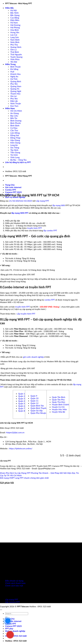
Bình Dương (16, 121)
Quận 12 (34, 403)
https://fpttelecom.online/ (21, 448)
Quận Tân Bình (59, 397)
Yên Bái (14, 62)
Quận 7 (22, 408)
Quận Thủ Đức (59, 402)
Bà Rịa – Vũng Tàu (18, 160)
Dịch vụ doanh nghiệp (15, 197)
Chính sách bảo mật (14, 586)
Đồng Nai (15, 135)
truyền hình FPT (35, 228)
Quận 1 (22, 394)
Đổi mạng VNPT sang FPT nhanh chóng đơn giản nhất (24, 478)
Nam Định (15, 40)
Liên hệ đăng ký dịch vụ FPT (18, 162)
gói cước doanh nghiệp (33, 357)
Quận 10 (34, 398)
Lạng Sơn (15, 37)
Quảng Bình (16, 81)
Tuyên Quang (16, 57)
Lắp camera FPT (12, 602)
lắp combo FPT (50, 230)
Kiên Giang (15, 143)
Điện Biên (15, 20)
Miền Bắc (10, 8)
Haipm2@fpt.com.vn (15, 432)
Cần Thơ (14, 130)
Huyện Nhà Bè (59, 412)
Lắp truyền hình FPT (26, 314)
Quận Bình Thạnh (38, 408)
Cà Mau (14, 128)
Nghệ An (14, 76)
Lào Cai (14, 35)
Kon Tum (14, 106)
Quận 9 (34, 396)
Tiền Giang (15, 152)
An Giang (15, 113)
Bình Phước (16, 123)
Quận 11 (34, 401)
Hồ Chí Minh (16, 111)
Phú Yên (14, 84)
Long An (14, 145)
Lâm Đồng (15, 133)
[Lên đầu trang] (1, 610)
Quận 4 (22, 401)
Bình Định (15, 125)
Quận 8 (22, 411)
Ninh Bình (15, 42)
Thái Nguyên (16, 54)
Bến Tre (14, 118)
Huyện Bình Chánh (60, 404)
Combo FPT (11, 190)
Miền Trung (10, 64)
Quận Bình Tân (37, 406)
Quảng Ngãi (16, 91)
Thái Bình (15, 52)
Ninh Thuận (16, 103)
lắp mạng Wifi (59, 205)
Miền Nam (10, 108)
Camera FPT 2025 (13, 192)
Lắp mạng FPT (42, 201)
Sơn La (13, 49)
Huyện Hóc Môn (59, 409)
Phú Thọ (14, 45)
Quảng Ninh (16, 47)
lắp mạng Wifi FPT (20, 213)
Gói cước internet (13, 187)
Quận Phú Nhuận (38, 413)
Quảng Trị (15, 89)
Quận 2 (22, 396)
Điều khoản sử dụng (14, 581)
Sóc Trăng (15, 147)
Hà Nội (14, 10)
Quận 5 (22, 403)
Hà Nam (14, 23)
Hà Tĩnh (14, 79)
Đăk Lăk (14, 101)
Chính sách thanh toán (15, 583)
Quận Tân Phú (58, 400)
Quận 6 (22, 406)
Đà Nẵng (14, 69)
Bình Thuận (16, 67)
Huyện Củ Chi (58, 407)
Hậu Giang (15, 140)
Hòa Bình (15, 30)
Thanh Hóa (15, 94)
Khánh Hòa (15, 74)
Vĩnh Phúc (15, 59)
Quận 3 (22, 398)
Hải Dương (15, 25)
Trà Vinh (14, 155)
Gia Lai (13, 96)
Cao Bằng (15, 18)
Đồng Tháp (15, 138)
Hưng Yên (15, 32)
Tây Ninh (14, 150)
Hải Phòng (15, 27)
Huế (12, 72)
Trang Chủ (10, 185)
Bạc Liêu (14, 116)
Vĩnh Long (15, 157)
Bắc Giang (15, 15)
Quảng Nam (16, 86)
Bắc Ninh (15, 13)
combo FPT (50, 300)
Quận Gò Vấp (36, 410)
